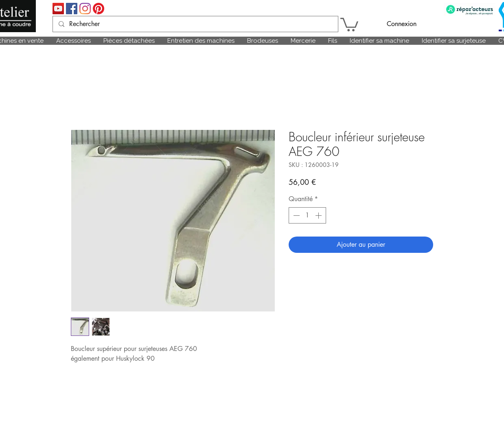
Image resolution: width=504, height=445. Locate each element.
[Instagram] (85, 9)
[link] (349, 24)
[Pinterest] (99, 9)
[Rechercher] (195, 24)
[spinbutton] (307, 215)
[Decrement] (296, 215)
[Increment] (319, 215)
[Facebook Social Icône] (72, 9)
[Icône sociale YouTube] (58, 9)
